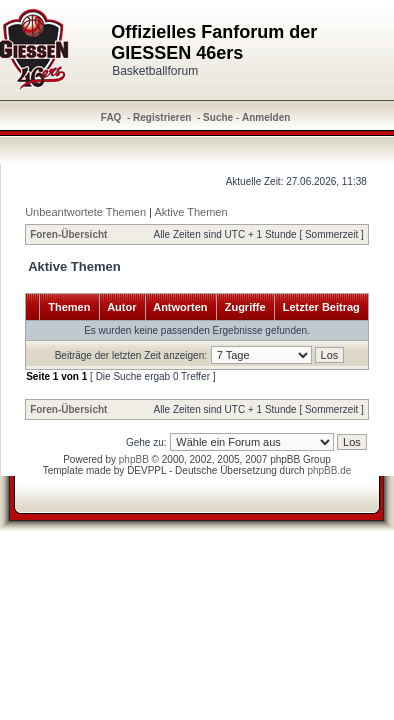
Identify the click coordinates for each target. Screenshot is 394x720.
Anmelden (266, 117)
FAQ (111, 117)
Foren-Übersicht (68, 234)
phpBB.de (329, 470)
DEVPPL (146, 470)
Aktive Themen (190, 212)
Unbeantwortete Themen (85, 212)
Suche (218, 117)
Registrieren (162, 117)
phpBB (134, 459)
